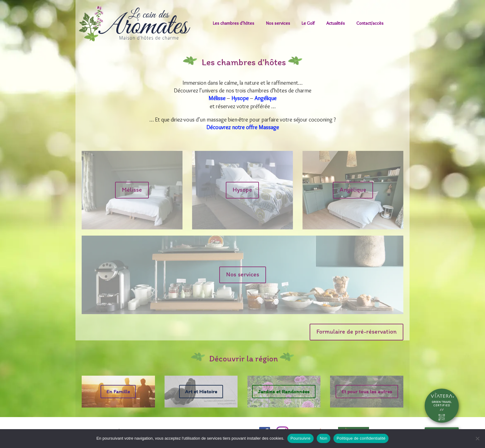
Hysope (240, 98)
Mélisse (217, 98)
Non (324, 438)
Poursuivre (300, 438)
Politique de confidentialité (361, 438)
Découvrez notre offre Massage (243, 127)
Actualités (336, 23)
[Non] (477, 438)
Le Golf (308, 23)
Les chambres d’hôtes (234, 23)
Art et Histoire (201, 391)
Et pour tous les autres (367, 391)
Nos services (278, 23)
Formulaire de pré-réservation (356, 331)
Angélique (266, 98)
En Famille (118, 391)
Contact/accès (370, 23)
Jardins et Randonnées (284, 391)
